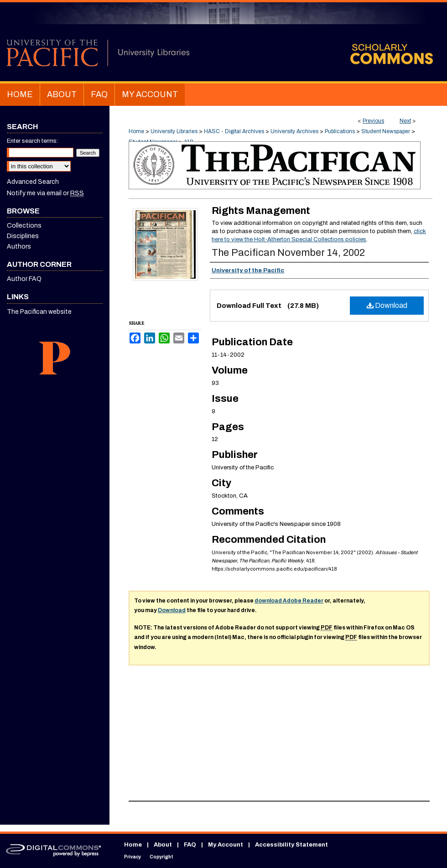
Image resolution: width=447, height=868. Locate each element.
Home (136, 131)
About (163, 845)
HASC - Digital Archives (234, 131)
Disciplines (23, 236)
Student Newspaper (386, 131)
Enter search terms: (32, 141)
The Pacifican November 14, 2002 (288, 253)
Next (405, 121)
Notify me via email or (45, 193)
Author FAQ (24, 279)
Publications (340, 131)
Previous (373, 121)
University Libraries (174, 131)
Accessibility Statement (291, 845)
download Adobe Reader (289, 601)
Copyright (161, 857)
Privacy (133, 857)
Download (387, 305)
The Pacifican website (39, 312)
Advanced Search (33, 182)
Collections (24, 226)
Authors (19, 247)
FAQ (190, 845)
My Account (226, 845)
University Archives (294, 131)
